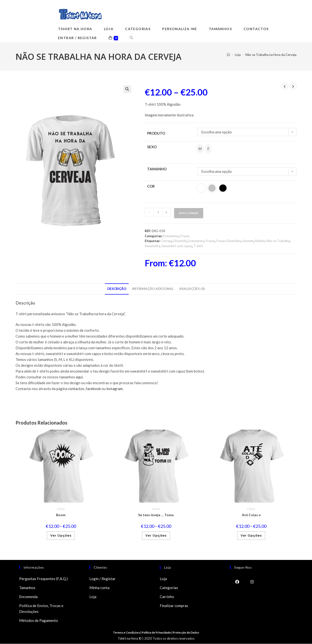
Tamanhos (27, 588)
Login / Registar (102, 579)
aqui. (80, 377)
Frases (185, 236)
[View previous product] (285, 86)
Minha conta (99, 588)
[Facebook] (237, 582)
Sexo (152, 147)
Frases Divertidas (229, 241)
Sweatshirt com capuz (177, 246)
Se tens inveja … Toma (156, 515)
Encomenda (28, 597)
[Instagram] (252, 582)
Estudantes (171, 236)
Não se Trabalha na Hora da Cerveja (271, 55)
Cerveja (166, 241)
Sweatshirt (152, 246)
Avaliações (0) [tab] (192, 289)
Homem (248, 241)
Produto (156, 133)
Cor (151, 186)
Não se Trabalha (278, 241)
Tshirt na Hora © (130, 639)
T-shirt (198, 246)
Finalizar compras (174, 606)
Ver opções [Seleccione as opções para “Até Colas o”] (251, 536)
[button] (127, 89)
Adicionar (189, 213)
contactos (76, 389)
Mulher (260, 241)
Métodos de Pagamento (39, 621)
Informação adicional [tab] (153, 289)
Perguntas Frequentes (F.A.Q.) (43, 579)
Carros (61, 509)
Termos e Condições (125, 633)
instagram (114, 389)
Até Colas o (251, 515)
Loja (93, 597)
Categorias (169, 588)
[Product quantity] (158, 212)
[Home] (228, 55)
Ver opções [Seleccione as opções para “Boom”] (61, 536)
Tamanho (157, 169)
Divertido (180, 241)
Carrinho (167, 597)
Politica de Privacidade (157, 633)
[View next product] (293, 86)
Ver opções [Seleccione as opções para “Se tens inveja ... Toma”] (156, 536)
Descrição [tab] (117, 289)
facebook (93, 389)
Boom (61, 515)
